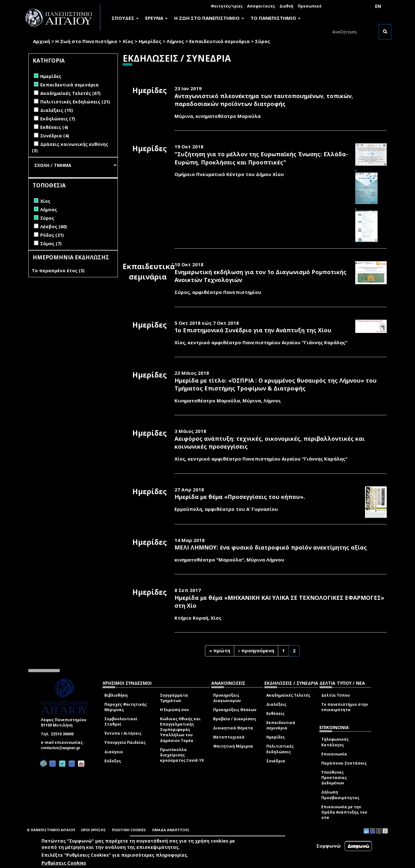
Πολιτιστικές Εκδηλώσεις (280, 749)
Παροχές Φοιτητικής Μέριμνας (126, 707)
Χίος (128, 41)
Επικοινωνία (334, 754)
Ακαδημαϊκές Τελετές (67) (70, 93)
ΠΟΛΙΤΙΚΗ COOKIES (129, 830)
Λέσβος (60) (54, 227)
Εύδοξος (113, 761)
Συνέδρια (276, 761)
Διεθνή (286, 6)
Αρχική (41, 41)
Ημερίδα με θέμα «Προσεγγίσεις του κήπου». (240, 497)
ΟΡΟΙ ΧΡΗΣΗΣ (93, 830)
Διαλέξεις (276, 704)
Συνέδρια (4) (55, 136)
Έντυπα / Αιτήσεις (123, 733)
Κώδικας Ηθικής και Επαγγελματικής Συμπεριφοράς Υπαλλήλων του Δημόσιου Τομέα (180, 730)
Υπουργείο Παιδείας (125, 742)
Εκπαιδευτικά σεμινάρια (219, 41)
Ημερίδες (150, 41)
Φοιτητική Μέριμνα (233, 746)
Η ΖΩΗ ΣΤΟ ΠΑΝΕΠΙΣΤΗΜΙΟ (209, 18)
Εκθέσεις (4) (54, 127)
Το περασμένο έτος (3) (58, 271)
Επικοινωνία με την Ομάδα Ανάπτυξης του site (344, 812)
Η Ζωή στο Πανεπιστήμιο (86, 41)
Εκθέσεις (275, 713)
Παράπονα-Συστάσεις (344, 763)
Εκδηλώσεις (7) (58, 119)
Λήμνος (175, 41)
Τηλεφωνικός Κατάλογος (335, 742)
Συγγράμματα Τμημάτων (174, 698)
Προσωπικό (310, 6)
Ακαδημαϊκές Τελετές (288, 695)
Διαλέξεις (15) (57, 110)
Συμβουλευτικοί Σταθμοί (121, 721)
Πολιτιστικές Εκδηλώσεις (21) (75, 102)
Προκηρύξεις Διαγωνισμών (227, 698)
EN (378, 6)
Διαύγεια (114, 752)
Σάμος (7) (51, 243)
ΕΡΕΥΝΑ (156, 18)
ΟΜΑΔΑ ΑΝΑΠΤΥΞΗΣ (171, 830)
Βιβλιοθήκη (116, 695)
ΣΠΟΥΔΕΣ (125, 18)
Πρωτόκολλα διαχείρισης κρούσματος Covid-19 (182, 755)
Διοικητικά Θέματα (233, 728)
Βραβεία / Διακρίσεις (235, 719)
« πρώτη (220, 650)
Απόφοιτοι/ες (261, 6)
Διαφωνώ (358, 846)
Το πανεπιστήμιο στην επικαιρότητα (345, 707)
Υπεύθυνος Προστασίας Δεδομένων (334, 778)
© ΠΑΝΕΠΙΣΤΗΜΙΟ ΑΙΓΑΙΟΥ (51, 830)
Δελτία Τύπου (336, 695)
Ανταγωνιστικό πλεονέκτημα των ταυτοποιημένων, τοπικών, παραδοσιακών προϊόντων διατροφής (264, 100)
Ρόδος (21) (52, 235)
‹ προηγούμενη (256, 650)
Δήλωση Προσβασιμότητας (340, 795)
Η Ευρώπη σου (174, 710)
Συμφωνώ (329, 846)
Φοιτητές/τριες (227, 6)
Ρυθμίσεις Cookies (64, 863)
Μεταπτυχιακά (229, 737)
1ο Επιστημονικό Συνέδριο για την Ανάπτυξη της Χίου (253, 330)
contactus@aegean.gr (62, 748)
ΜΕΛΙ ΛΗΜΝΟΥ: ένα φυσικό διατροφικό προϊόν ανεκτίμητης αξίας (271, 547)
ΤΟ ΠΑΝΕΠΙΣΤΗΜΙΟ (276, 18)
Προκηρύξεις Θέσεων (235, 710)
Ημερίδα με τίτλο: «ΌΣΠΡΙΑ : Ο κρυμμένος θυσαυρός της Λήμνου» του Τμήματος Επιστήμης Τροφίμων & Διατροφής (276, 384)
